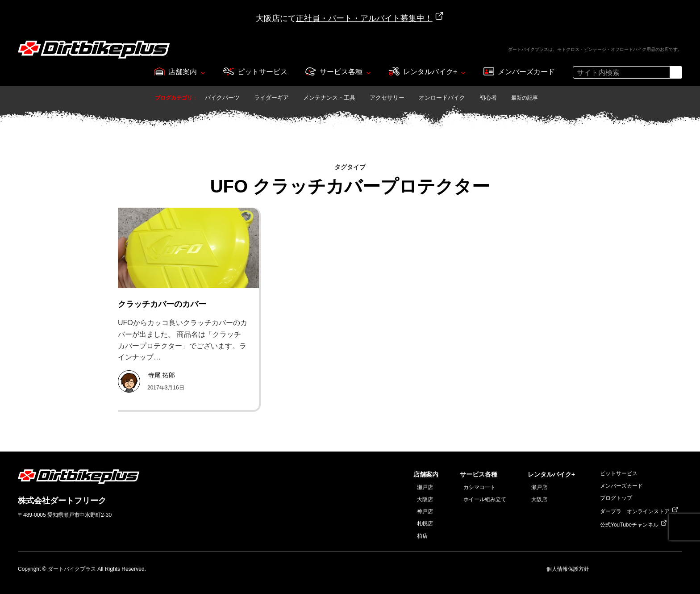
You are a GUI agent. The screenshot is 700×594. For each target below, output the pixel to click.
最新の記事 (525, 98)
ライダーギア (271, 98)
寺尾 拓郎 (162, 375)
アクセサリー (387, 98)
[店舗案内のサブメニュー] (203, 72)
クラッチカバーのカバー (162, 304)
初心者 (488, 98)
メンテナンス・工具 (329, 98)
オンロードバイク (442, 98)
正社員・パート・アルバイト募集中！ (364, 18)
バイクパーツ (222, 98)
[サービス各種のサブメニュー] (369, 72)
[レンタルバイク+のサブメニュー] (463, 72)
